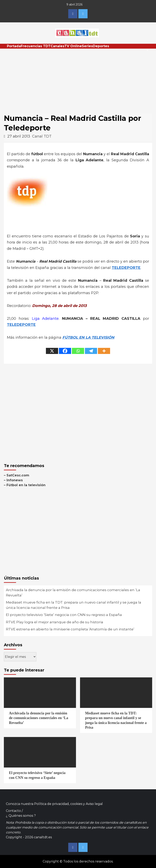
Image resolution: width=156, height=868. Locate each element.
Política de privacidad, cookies (58, 804)
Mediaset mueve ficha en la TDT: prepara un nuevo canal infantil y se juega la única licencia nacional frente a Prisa (74, 605)
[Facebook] (65, 351)
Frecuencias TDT (36, 46)
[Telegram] (91, 351)
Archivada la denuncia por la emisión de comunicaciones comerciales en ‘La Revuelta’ (73, 593)
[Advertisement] (78, 79)
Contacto (13, 811)
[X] (52, 351)
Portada (14, 46)
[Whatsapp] (78, 351)
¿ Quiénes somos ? (21, 816)
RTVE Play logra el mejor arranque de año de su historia (55, 622)
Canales (57, 46)
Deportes (101, 46)
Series (87, 46)
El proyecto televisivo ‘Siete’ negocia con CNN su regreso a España (64, 615)
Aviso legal (94, 804)
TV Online (73, 46)
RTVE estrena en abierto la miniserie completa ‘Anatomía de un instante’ (70, 629)
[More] (104, 351)
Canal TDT (42, 136)
